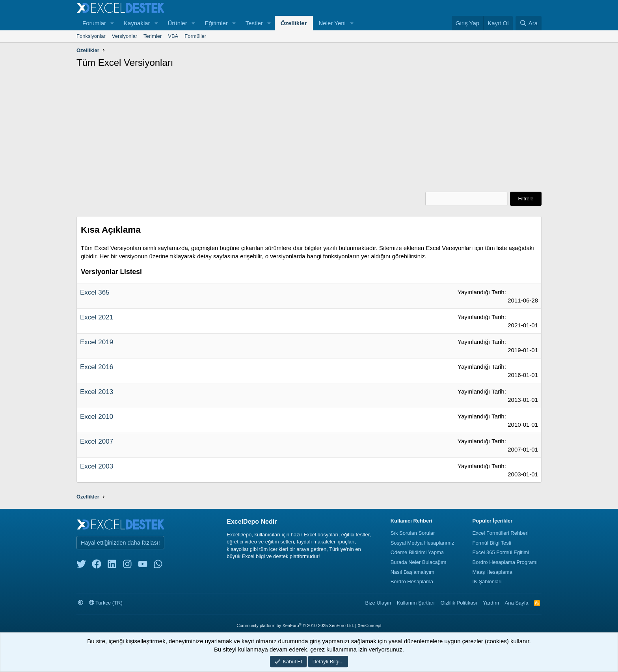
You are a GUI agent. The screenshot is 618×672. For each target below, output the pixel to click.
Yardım (491, 602)
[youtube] (143, 565)
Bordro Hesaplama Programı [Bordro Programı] (505, 562)
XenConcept (369, 625)
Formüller (195, 36)
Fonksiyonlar (91, 36)
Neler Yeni (332, 23)
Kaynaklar (137, 23)
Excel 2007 (97, 441)
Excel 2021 (97, 317)
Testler (254, 23)
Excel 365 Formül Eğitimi (501, 552)
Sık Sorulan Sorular (413, 533)
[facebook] (97, 565)
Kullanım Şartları (416, 602)
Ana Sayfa (517, 602)
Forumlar (94, 23)
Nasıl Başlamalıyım (412, 572)
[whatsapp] (158, 565)
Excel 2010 (97, 417)
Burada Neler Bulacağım (419, 562)
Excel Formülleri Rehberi (501, 533)
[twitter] (81, 565)
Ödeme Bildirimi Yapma (417, 552)
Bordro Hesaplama (412, 581)
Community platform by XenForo (295, 625)
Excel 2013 (97, 392)
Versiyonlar (125, 36)
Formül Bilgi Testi (492, 542)
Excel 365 (95, 292)
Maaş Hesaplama (492, 572)
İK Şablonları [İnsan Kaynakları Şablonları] (487, 581)
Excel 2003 (97, 466)
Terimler (153, 36)
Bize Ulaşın (378, 602)
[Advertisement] (309, 133)
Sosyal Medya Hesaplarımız (423, 542)
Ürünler (177, 23)
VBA (173, 36)
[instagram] (127, 565)
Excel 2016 (97, 367)
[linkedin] (112, 565)
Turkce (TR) (106, 602)
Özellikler (294, 23)
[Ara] (529, 23)
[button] (112, 23)
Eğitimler (216, 23)
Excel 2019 (97, 342)
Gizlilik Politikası (459, 602)
